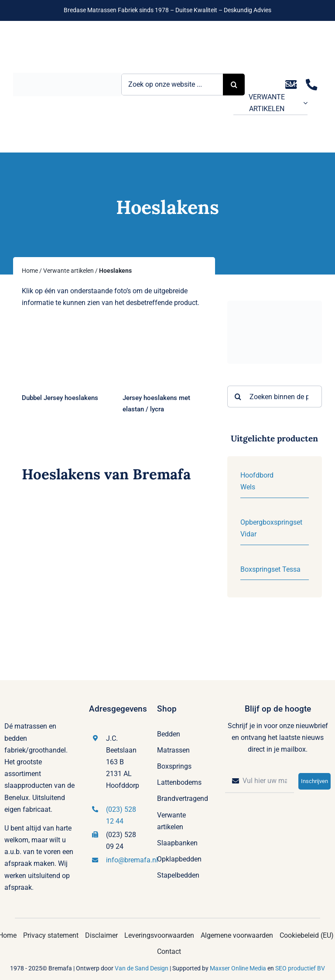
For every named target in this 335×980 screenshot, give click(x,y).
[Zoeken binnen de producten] (275, 397)
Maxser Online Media (238, 968)
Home (30, 271)
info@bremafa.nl (132, 860)
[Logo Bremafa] (67, 76)
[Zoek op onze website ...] (172, 85)
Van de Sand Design (142, 968)
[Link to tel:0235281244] (312, 85)
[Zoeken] (238, 397)
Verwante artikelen (68, 271)
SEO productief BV (300, 968)
